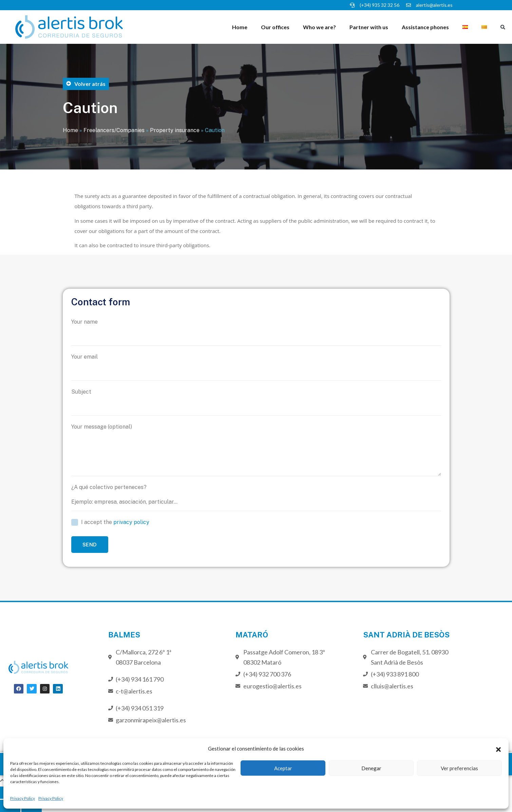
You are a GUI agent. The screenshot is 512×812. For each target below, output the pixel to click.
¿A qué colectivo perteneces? (256, 498)
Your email (256, 367)
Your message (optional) (256, 450)
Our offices (275, 27)
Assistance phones (425, 27)
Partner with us (369, 27)
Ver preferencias (459, 768)
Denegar (371, 768)
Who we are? (319, 27)
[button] (498, 748)
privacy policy (131, 522)
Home (240, 27)
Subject (256, 402)
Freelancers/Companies (114, 130)
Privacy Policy (23, 798)
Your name (256, 332)
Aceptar (283, 768)
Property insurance (175, 130)
